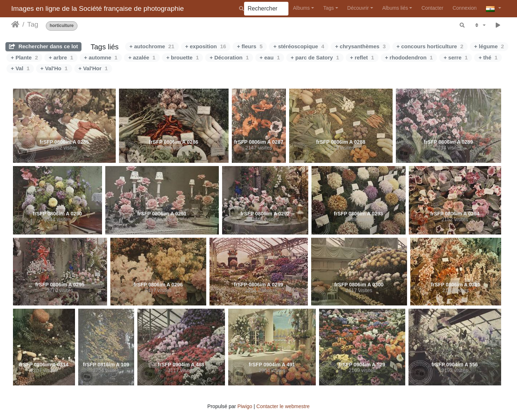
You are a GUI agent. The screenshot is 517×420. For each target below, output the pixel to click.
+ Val (20, 68)
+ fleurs (250, 46)
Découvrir (358, 8)
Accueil (15, 24)
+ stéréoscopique (299, 46)
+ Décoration (229, 57)
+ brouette (182, 57)
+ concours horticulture (430, 46)
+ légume (489, 46)
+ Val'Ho (54, 68)
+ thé (488, 57)
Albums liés (395, 8)
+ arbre (61, 57)
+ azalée (142, 57)
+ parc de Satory (315, 57)
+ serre (456, 57)
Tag (33, 24)
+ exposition (206, 46)
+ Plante (24, 57)
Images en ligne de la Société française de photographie (98, 8)
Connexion (465, 8)
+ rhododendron (409, 57)
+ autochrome (152, 46)
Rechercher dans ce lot (43, 46)
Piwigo (245, 406)
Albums (302, 8)
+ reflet (362, 57)
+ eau (270, 57)
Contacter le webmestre (283, 406)
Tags (328, 8)
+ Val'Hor (93, 68)
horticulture (62, 26)
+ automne (101, 57)
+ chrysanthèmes (360, 46)
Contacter (432, 8)
